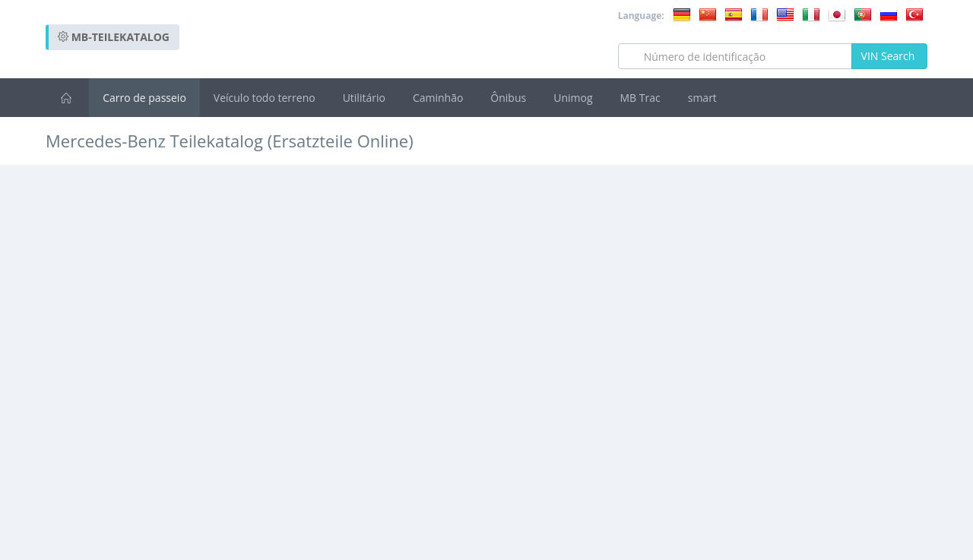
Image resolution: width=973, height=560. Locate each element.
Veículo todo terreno (265, 98)
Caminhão (438, 98)
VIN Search (889, 56)
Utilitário (364, 98)
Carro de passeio (144, 98)
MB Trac (640, 98)
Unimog (573, 98)
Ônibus (508, 98)
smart (702, 98)
